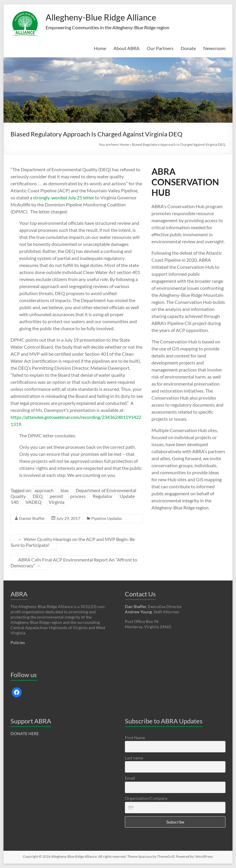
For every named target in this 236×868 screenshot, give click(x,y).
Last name (134, 758)
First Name (135, 738)
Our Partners (160, 48)
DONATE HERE (25, 733)
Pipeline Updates (107, 518)
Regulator (103, 496)
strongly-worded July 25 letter (64, 197)
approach (44, 490)
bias (65, 490)
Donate (188, 48)
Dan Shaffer (136, 606)
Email (130, 778)
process (78, 496)
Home (100, 48)
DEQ (38, 496)
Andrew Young (138, 612)
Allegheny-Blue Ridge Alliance (114, 17)
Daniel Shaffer (32, 518)
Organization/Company (146, 798)
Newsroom (214, 48)
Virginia (56, 502)
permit (56, 496)
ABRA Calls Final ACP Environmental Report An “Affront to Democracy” (74, 563)
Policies (18, 642)
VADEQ (33, 502)
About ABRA (126, 48)
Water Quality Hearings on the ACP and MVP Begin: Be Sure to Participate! (73, 542)
